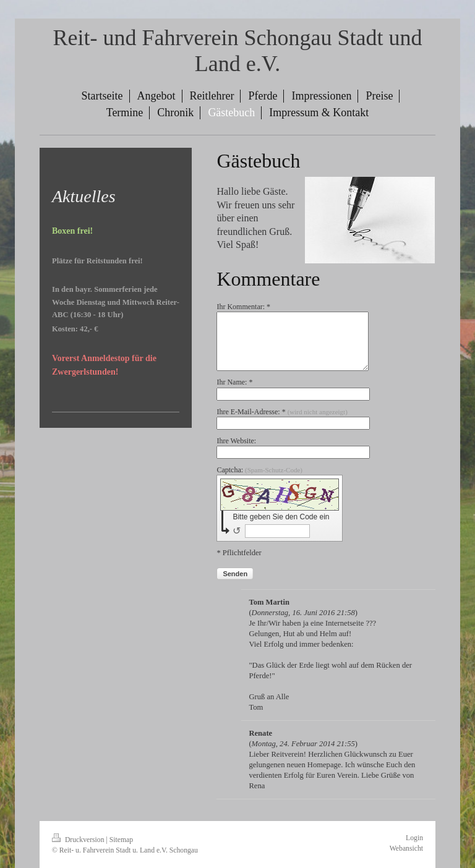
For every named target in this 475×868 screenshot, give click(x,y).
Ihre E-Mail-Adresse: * (282, 412)
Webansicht (406, 849)
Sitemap (121, 840)
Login (414, 838)
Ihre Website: (236, 441)
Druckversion (79, 840)
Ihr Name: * (234, 382)
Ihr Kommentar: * (243, 307)
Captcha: (259, 470)
